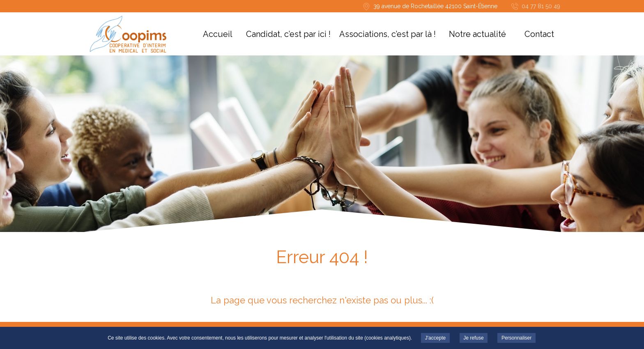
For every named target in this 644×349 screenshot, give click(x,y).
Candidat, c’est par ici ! (288, 34)
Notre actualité (477, 34)
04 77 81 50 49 (541, 6)
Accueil (218, 34)
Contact (539, 34)
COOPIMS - (128, 34)
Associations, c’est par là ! (388, 34)
